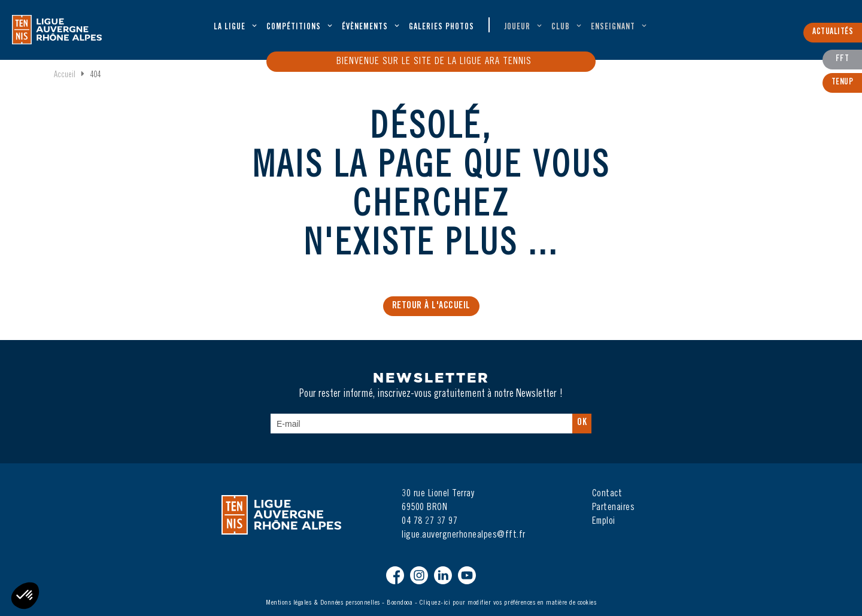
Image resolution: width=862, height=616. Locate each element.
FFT (843, 59)
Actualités (833, 32)
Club (561, 28)
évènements (365, 28)
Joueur (517, 28)
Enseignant (613, 28)
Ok (582, 423)
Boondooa (400, 603)
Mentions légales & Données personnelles (323, 603)
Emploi (604, 521)
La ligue (230, 28)
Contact (607, 494)
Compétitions (294, 28)
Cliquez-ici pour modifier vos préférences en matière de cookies (508, 603)
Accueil (65, 75)
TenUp (843, 83)
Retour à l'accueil (431, 306)
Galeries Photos (441, 28)
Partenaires (614, 508)
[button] (25, 596)
